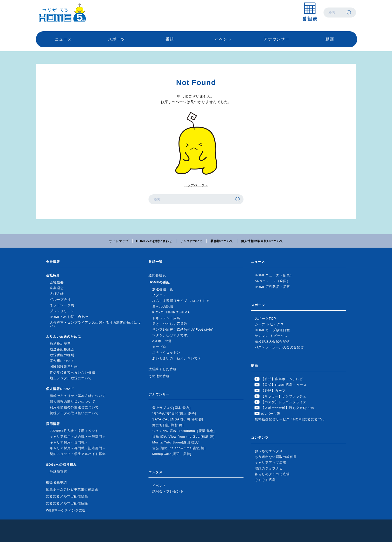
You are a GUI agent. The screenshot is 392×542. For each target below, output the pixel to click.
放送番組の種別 (62, 355)
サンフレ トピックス (271, 336)
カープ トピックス (269, 324)
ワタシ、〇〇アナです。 (171, 335)
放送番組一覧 (163, 289)
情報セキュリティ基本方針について (78, 396)
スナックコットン (166, 353)
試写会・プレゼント (168, 491)
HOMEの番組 (159, 282)
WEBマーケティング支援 (66, 510)
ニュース (63, 39)
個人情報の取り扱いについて (262, 241)
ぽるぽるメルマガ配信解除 (67, 503)
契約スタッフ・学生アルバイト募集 (78, 454)
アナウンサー (276, 39)
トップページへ (196, 185)
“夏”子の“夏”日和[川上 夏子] (174, 414)
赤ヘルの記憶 (163, 307)
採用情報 (53, 424)
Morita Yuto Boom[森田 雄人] (176, 442)
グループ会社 (60, 300)
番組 (170, 39)
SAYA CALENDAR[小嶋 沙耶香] (178, 419)
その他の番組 (159, 376)
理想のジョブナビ (269, 468)
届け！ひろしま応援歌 (170, 324)
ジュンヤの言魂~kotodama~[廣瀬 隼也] (183, 431)
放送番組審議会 (62, 349)
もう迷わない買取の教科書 (276, 457)
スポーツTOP (265, 319)
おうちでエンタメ (269, 451)
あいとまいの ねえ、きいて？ (177, 358)
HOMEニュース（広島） (274, 275)
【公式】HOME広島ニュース (284, 385)
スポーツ (116, 39)
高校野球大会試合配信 (272, 342)
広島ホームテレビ (62, 13)
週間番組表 (157, 275)
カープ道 (159, 347)
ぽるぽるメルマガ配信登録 (67, 496)
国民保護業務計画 (64, 367)
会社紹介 (53, 275)
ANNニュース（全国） (272, 281)
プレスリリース (62, 311)
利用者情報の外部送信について (74, 407)
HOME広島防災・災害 (272, 287)
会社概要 (57, 282)
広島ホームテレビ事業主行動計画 (72, 489)
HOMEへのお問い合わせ (154, 241)
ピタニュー (161, 295)
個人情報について (60, 389)
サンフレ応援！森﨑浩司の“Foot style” (183, 330)
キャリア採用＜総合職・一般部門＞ (78, 437)
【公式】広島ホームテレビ (282, 379)
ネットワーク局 (62, 305)
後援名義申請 (56, 482)
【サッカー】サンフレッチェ (284, 396)
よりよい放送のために (63, 337)
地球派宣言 (58, 472)
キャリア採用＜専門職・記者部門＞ (78, 448)
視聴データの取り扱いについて (74, 413)
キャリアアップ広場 (270, 463)
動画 (330, 39)
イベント (223, 39)
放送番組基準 (60, 344)
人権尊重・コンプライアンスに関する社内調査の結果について (95, 324)
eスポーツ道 (162, 341)
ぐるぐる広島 (265, 480)
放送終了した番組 (162, 369)
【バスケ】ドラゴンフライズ (284, 402)
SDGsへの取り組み (61, 465)
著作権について (222, 241)
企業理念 (57, 288)
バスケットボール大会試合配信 (279, 347)
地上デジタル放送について (71, 378)
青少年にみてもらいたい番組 (72, 372)
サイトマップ (119, 241)
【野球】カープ (273, 391)
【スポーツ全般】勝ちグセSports (287, 408)
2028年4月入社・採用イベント (74, 431)
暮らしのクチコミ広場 (272, 474)
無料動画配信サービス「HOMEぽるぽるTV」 (290, 419)
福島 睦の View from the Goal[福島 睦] (183, 437)
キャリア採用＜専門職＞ (69, 442)
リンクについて (191, 241)
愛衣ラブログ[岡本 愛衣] (171, 408)
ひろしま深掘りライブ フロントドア (181, 301)
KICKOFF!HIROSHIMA (171, 312)
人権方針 (57, 294)
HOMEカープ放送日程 (272, 330)
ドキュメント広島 (166, 318)
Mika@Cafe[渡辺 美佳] (172, 454)
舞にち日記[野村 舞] (168, 425)
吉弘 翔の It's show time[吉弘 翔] (179, 448)
